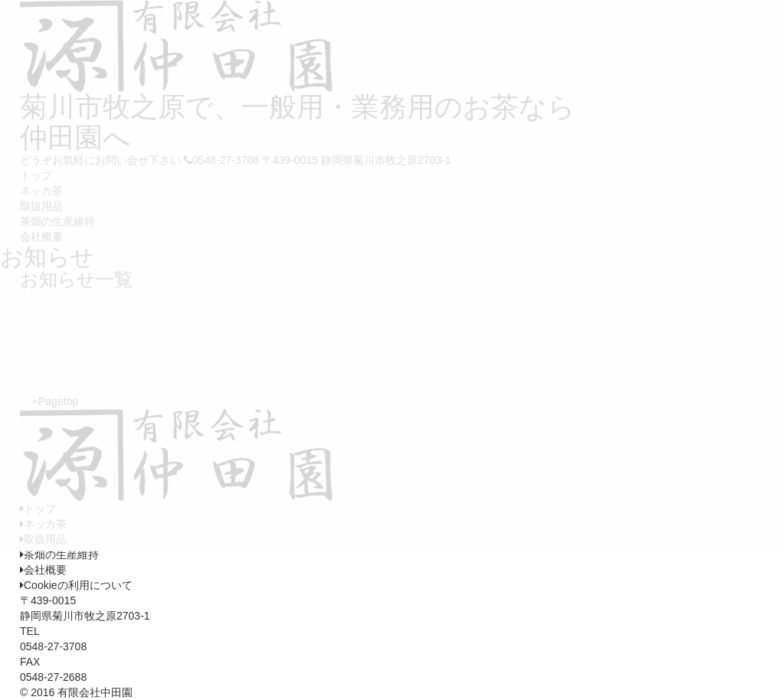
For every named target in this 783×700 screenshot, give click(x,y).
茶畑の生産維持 (59, 554)
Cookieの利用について (76, 585)
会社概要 (43, 570)
